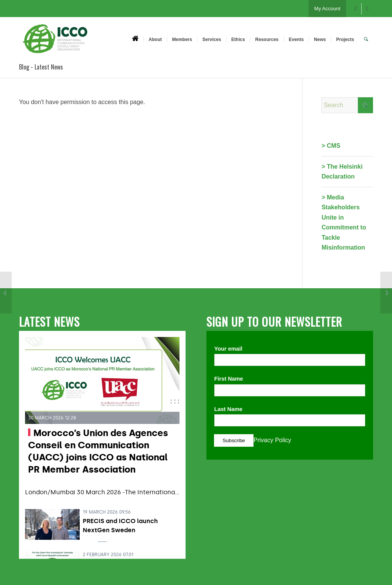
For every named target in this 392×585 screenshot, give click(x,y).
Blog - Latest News (41, 67)
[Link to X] (367, 9)
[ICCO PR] (55, 43)
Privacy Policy (272, 440)
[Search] (366, 39)
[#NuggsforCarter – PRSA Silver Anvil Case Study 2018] (386, 292)
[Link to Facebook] (356, 9)
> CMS (331, 146)
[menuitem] (135, 39)
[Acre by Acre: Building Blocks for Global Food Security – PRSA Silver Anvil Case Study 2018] (6, 292)
